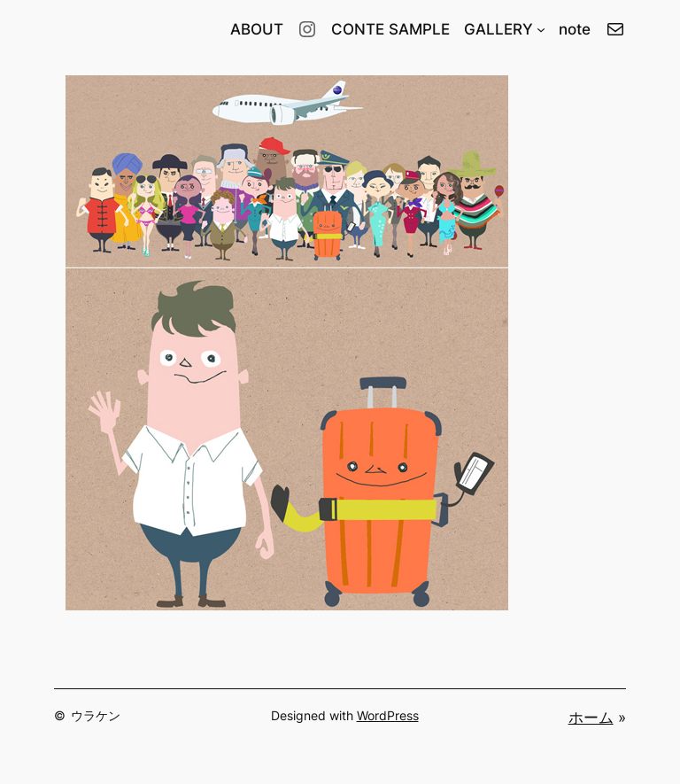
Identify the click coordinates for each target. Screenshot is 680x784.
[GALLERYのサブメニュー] (541, 29)
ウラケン (96, 715)
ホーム (591, 718)
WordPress (388, 715)
